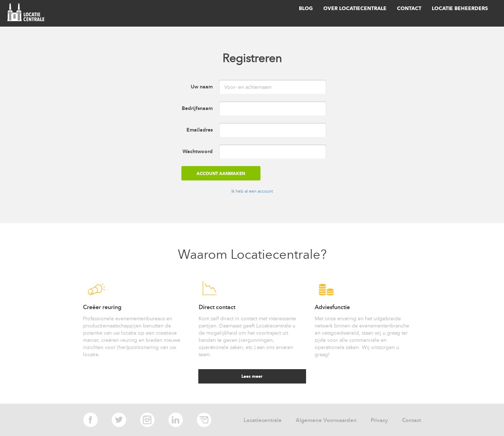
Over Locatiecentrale (355, 8)
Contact (409, 8)
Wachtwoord (198, 152)
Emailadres (200, 130)
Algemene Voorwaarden (326, 420)
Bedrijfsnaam (197, 108)
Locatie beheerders (460, 8)
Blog (306, 8)
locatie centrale (27, 13)
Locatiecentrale (263, 420)
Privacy (379, 420)
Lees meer (252, 376)
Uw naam (202, 87)
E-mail (204, 420)
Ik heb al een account (252, 191)
